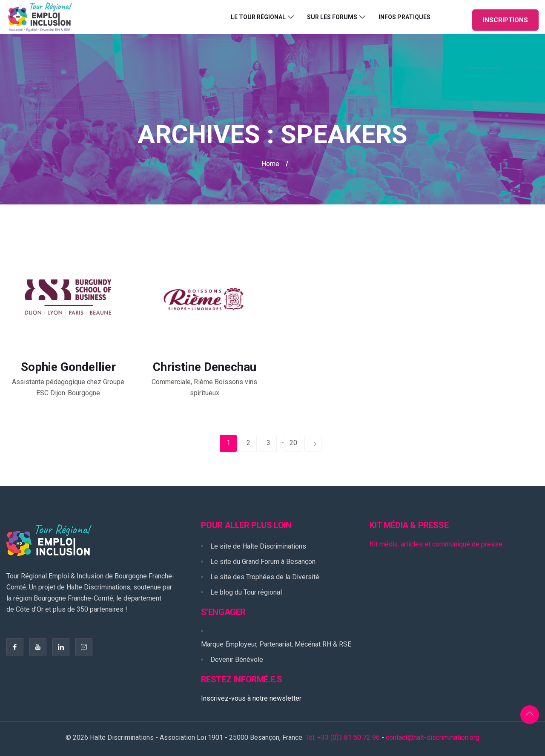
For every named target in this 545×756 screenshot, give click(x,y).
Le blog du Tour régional (246, 592)
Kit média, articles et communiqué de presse (436, 544)
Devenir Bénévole (237, 660)
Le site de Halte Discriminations (258, 546)
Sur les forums (332, 17)
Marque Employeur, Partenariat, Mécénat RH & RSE (276, 644)
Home (270, 164)
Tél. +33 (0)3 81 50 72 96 (343, 737)
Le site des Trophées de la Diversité (265, 577)
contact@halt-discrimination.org (433, 737)
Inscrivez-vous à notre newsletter (251, 698)
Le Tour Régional (258, 17)
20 (293, 443)
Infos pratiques (404, 17)
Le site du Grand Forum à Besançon (263, 562)
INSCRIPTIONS (505, 20)
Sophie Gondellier (68, 367)
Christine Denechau (205, 367)
